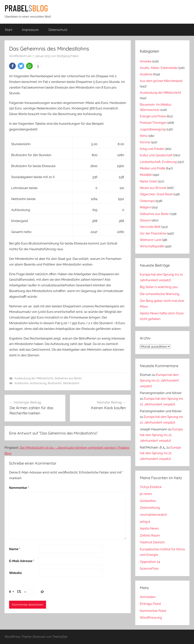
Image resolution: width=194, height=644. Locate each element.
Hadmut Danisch (152, 542)
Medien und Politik (153, 168)
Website (15, 573)
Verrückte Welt (150, 227)
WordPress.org (151, 618)
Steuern (145, 220)
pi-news (146, 494)
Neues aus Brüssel (153, 188)
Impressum (30, 30)
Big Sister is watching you (159, 287)
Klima (144, 136)
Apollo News (149, 528)
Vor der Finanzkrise (153, 233)
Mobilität (146, 175)
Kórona (145, 142)
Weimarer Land (151, 240)
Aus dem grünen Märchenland (161, 81)
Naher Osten (149, 181)
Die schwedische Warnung (160, 294)
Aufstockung (38, 383)
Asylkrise (146, 74)
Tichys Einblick (151, 487)
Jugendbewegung (153, 129)
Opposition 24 (150, 562)
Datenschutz (58, 30)
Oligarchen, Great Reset (156, 194)
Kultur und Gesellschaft (156, 155)
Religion (145, 207)
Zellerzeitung (150, 508)
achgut (145, 522)
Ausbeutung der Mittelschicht (34, 378)
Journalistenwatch (153, 515)
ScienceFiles (149, 568)
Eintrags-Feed (150, 604)
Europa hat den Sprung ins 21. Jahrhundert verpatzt (159, 380)
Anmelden (148, 597)
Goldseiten (148, 501)
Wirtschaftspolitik (152, 246)
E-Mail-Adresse (22, 561)
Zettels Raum (150, 535)
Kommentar (19, 488)
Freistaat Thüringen (153, 123)
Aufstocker (21, 383)
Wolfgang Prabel (68, 56)
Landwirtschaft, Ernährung (158, 162)
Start (9, 30)
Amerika (146, 61)
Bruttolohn (55, 383)
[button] (12, 66)
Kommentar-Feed (153, 611)
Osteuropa (147, 201)
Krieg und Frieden (152, 149)
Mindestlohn (71, 383)
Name (15, 549)
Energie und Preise (153, 116)
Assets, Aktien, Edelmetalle (159, 68)
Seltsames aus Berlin (68, 378)
